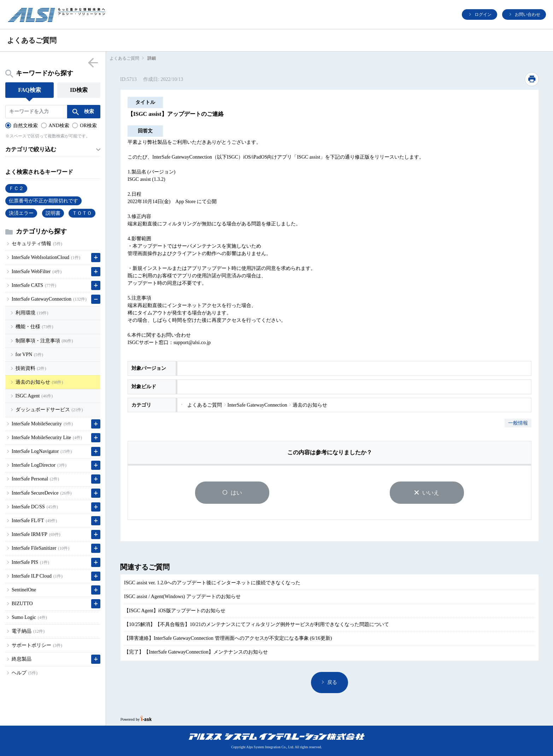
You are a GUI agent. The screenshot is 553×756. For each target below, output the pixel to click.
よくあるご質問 (124, 58)
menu (93, 62)
